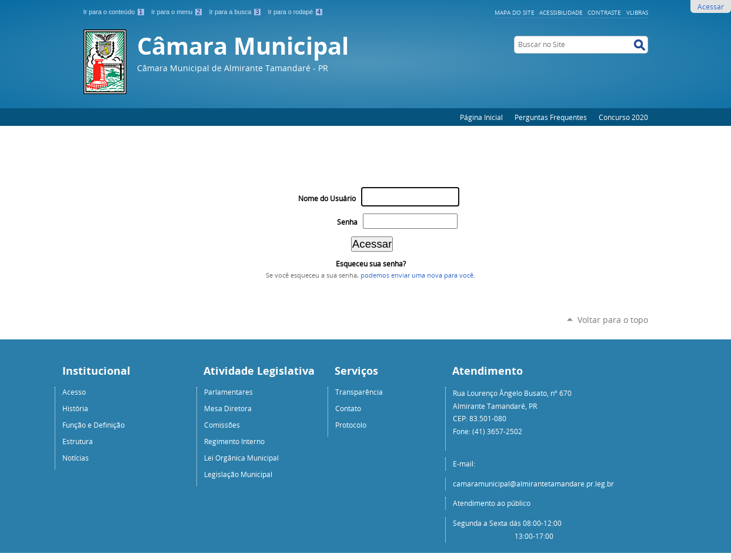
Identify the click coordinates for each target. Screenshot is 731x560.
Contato (348, 408)
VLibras (637, 12)
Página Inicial (481, 117)
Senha (347, 222)
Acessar (711, 6)
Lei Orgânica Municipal (241, 458)
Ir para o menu (178, 12)
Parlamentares (228, 392)
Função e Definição (94, 425)
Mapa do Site (515, 12)
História (75, 408)
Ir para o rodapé (295, 12)
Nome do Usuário (327, 199)
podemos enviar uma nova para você (417, 275)
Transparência (359, 392)
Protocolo (351, 425)
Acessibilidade (561, 12)
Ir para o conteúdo (115, 12)
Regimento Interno (234, 441)
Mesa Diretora (228, 408)
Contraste (604, 12)
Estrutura (78, 441)
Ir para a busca (236, 12)
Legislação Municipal (238, 474)
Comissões (222, 425)
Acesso (74, 392)
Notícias (76, 458)
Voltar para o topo (613, 320)
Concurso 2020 (623, 117)
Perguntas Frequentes (551, 117)
